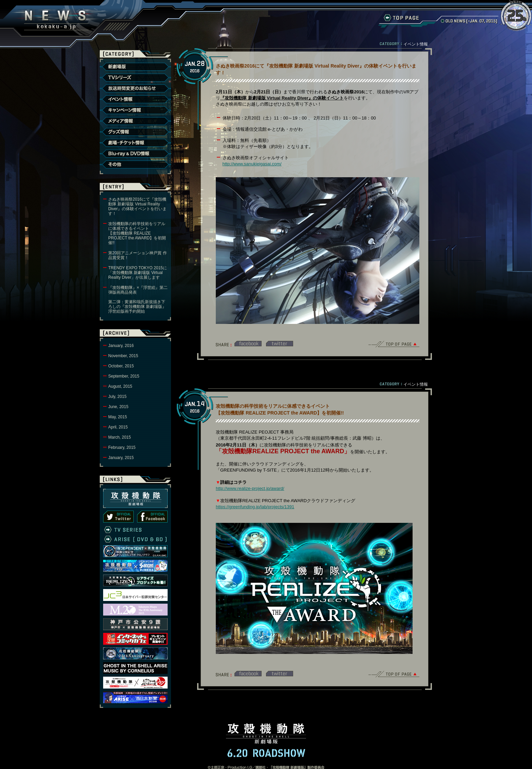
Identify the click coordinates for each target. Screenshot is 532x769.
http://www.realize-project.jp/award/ (250, 488)
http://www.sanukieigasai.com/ (252, 164)
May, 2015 (118, 417)
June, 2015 (118, 407)
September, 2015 (124, 376)
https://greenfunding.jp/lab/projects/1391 (255, 507)
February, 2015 (122, 447)
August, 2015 (120, 386)
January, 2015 (121, 458)
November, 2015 (123, 356)
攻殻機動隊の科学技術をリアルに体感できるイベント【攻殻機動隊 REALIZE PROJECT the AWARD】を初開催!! (137, 233)
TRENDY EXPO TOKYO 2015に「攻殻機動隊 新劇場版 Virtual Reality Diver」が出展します (138, 273)
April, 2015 (118, 427)
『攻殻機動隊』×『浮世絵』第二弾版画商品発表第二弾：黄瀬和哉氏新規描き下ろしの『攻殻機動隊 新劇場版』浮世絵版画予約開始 (138, 299)
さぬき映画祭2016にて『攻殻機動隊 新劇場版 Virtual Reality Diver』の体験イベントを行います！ (137, 206)
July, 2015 (117, 397)
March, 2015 (120, 437)
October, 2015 (121, 366)
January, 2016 (121, 346)
